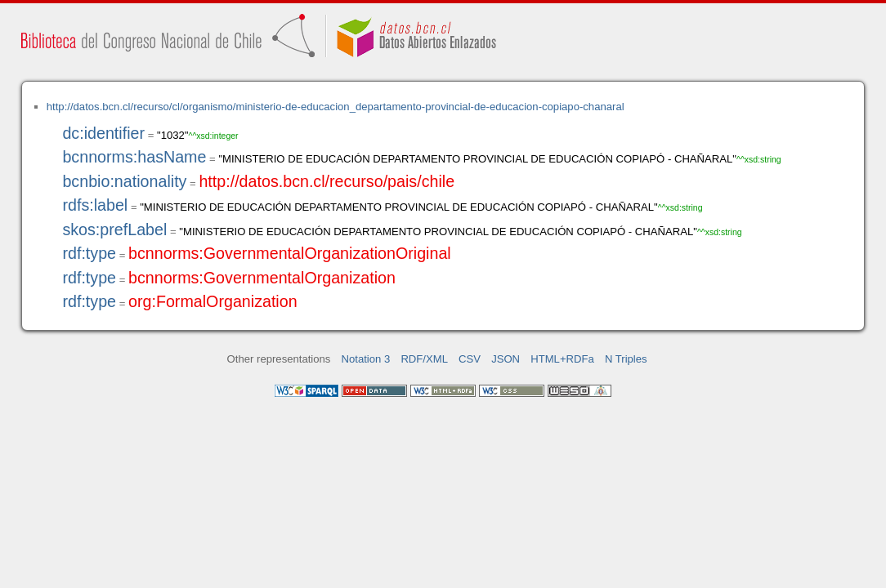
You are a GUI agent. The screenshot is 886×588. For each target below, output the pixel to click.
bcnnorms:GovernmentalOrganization (262, 278)
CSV (470, 359)
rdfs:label (95, 205)
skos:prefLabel (114, 229)
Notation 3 (366, 359)
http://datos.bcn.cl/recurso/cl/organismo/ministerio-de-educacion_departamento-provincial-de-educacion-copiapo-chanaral (336, 107)
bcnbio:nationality (124, 181)
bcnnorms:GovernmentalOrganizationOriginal (290, 253)
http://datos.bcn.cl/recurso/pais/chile (327, 181)
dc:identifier (103, 133)
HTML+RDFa (562, 359)
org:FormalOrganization (213, 301)
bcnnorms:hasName (134, 157)
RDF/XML (424, 359)
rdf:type (89, 253)
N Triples (626, 359)
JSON (506, 359)
